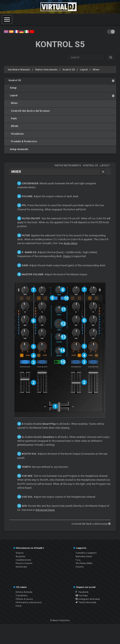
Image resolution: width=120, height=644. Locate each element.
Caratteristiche (23, 560)
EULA (19, 606)
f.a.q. (78, 560)
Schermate (21, 567)
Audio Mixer (71, 243)
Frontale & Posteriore (23, 141)
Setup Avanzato (18, 149)
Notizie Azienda (24, 592)
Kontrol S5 (69, 70)
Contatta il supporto (86, 553)
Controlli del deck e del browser (29, 111)
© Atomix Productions (60, 620)
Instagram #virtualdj (88, 599)
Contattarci (22, 595)
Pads (13, 118)
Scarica (20, 553)
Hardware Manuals (19, 70)
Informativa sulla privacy (29, 602)
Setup (13, 88)
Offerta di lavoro (24, 599)
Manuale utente (84, 556)
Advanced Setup (45, 510)
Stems (67, 256)
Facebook (82, 592)
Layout (84, 70)
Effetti (13, 126)
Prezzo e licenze (24, 563)
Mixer (96, 70)
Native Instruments (46, 70)
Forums (80, 567)
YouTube (82, 595)
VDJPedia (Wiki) (84, 563)
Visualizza (16, 134)
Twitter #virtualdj (86, 602)
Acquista (20, 556)
